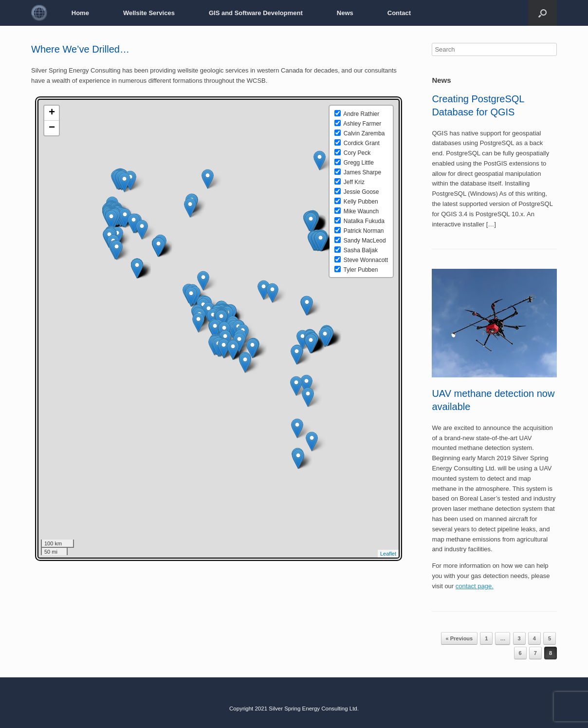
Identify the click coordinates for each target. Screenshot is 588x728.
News (345, 13)
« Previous (459, 638)
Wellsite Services (149, 13)
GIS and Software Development (256, 13)
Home (80, 13)
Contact (399, 13)
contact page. (475, 586)
